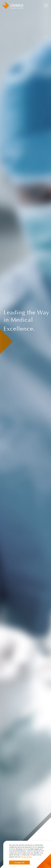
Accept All (19, 863)
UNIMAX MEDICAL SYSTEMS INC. (13, 5)
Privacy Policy (26, 857)
